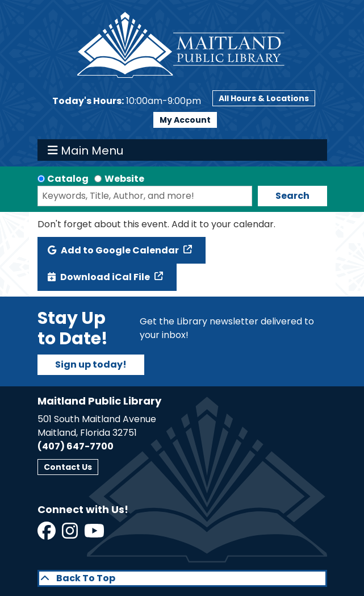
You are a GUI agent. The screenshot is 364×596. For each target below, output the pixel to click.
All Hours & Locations (264, 98)
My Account (185, 120)
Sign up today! (91, 364)
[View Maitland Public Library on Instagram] (71, 534)
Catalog (68, 179)
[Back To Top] (182, 578)
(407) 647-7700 (76, 446)
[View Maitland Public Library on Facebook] (47, 534)
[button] (127, 101)
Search (292, 196)
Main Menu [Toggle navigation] (85, 150)
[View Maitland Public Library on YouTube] (95, 534)
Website (124, 179)
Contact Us (68, 467)
